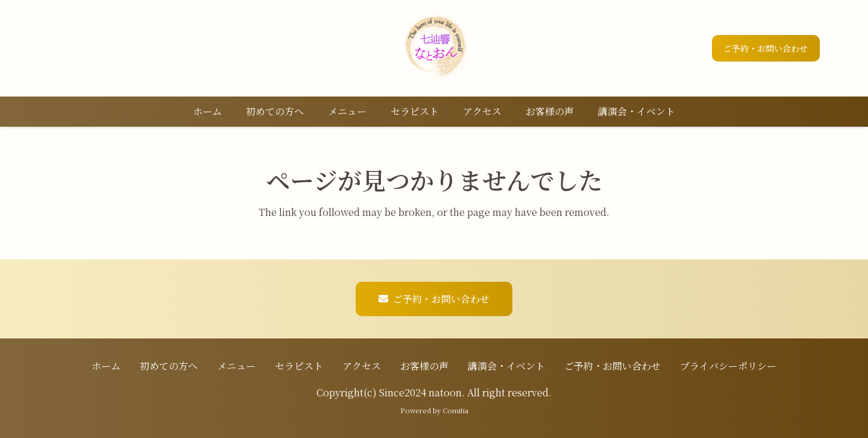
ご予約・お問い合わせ (612, 366)
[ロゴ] (434, 48)
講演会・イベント (506, 366)
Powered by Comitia (434, 410)
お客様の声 (424, 366)
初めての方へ (169, 366)
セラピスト (299, 366)
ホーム (106, 366)
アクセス (362, 366)
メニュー (236, 366)
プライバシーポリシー (728, 366)
